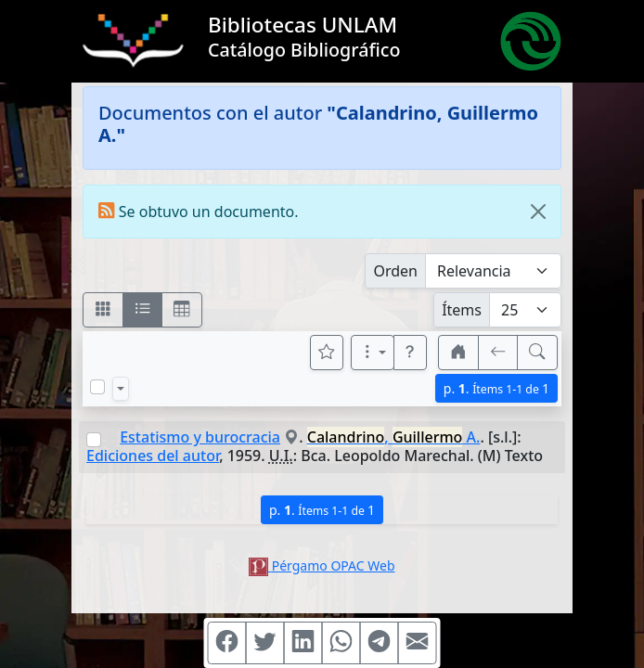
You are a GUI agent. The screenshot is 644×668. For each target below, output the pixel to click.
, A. (394, 437)
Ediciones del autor (153, 456)
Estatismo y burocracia (200, 437)
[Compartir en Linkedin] (303, 643)
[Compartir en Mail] (418, 643)
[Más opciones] (373, 353)
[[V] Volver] (498, 353)
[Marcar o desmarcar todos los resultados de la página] (97, 387)
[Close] (538, 212)
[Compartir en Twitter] (265, 643)
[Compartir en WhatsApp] (341, 643)
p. (496, 388)
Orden (395, 271)
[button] (410, 353)
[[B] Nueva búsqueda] (537, 353)
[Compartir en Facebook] (227, 643)
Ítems (462, 310)
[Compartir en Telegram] (380, 643)
